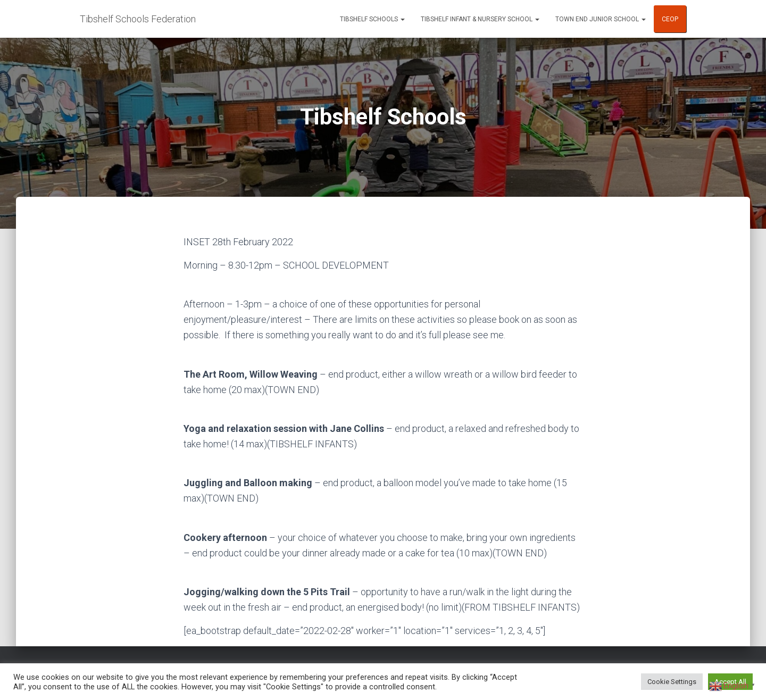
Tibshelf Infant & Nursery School (480, 19)
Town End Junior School (601, 19)
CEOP (670, 19)
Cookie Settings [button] (672, 682)
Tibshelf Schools (372, 19)
